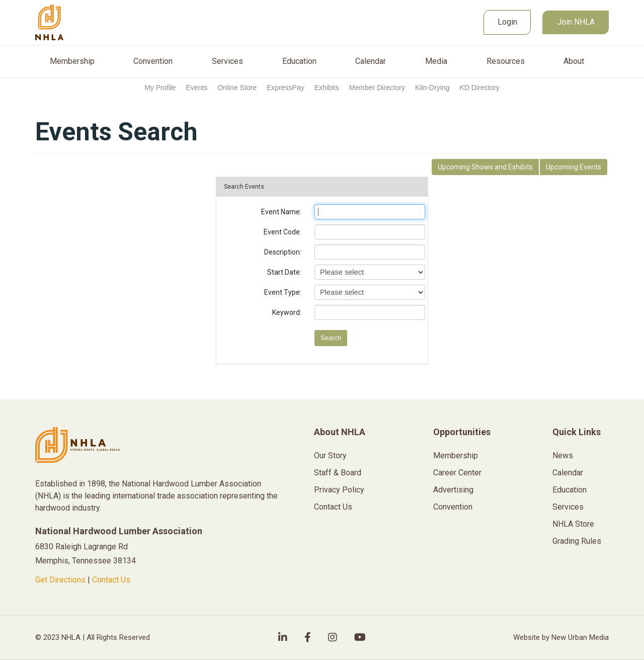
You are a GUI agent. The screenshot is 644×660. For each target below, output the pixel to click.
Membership (72, 61)
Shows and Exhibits (485, 167)
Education (299, 61)
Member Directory (377, 88)
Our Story (330, 456)
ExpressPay (286, 88)
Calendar (371, 61)
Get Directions (60, 580)
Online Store (237, 88)
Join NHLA (576, 22)
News (563, 456)
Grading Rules (577, 541)
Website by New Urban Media (561, 637)
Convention (153, 61)
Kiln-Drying (432, 88)
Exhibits (327, 88)
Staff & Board (338, 473)
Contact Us (111, 580)
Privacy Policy (339, 490)
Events (196, 88)
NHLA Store (573, 524)
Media (436, 61)
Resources (506, 61)
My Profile (160, 88)
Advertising (453, 490)
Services (227, 61)
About (574, 61)
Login (507, 22)
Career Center (457, 473)
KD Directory (479, 88)
